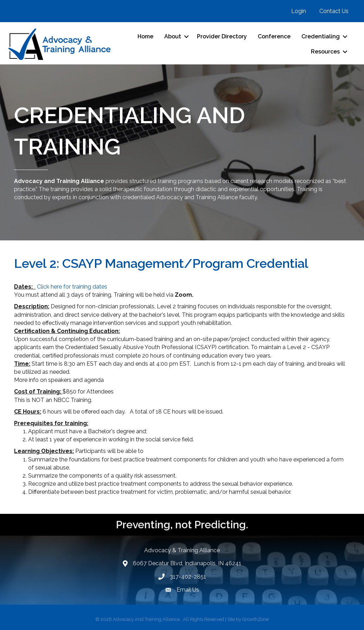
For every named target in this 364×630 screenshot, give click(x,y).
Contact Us (334, 11)
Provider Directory (222, 36)
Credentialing (321, 36)
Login (299, 11)
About (173, 36)
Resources (325, 52)
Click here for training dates (72, 287)
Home (145, 36)
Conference (274, 36)
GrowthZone (256, 619)
